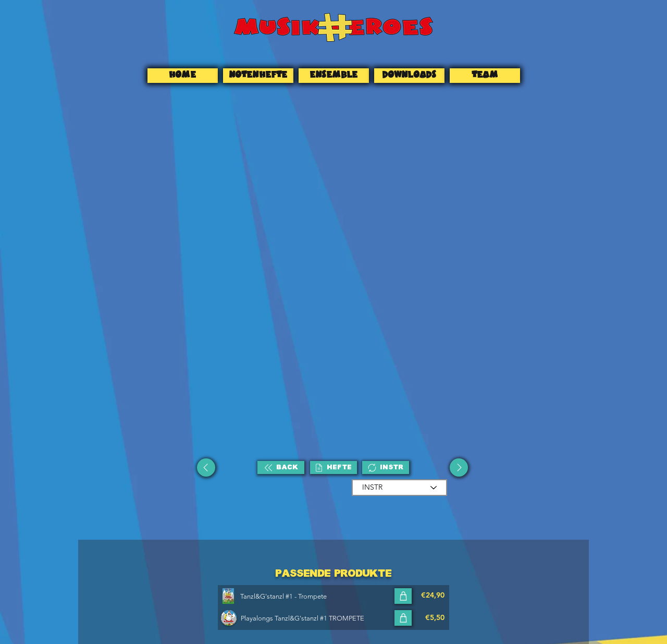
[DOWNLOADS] (409, 76)
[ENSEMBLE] (334, 76)
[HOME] (183, 76)
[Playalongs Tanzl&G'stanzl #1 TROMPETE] (317, 618)
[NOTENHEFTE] (258, 76)
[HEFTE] (333, 467)
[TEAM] (485, 76)
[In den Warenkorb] (403, 596)
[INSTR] (386, 467)
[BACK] (281, 467)
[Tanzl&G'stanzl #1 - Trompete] (316, 596)
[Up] (206, 467)
